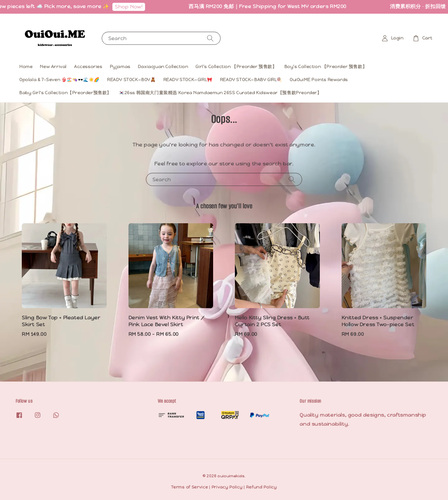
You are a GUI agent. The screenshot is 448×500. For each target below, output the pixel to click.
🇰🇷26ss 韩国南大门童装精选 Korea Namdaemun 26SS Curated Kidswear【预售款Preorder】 (220, 93)
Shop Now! (131, 7)
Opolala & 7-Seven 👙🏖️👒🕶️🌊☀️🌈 (59, 80)
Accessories (88, 67)
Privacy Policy (227, 487)
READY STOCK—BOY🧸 (131, 80)
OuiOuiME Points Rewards (319, 80)
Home (26, 67)
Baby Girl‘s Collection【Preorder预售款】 (65, 93)
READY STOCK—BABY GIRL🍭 (251, 80)
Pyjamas (120, 67)
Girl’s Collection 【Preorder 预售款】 (236, 67)
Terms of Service (189, 487)
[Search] (210, 38)
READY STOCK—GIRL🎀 (188, 80)
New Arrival (53, 67)
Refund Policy (261, 487)
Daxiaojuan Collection (163, 67)
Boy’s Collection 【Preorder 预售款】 (326, 67)
